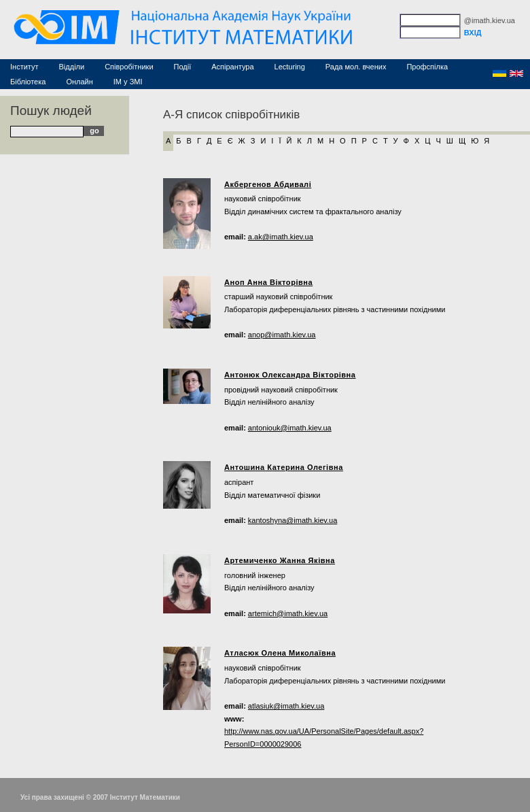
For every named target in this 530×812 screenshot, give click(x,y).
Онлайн (79, 82)
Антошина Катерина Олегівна (284, 467)
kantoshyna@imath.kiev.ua (293, 520)
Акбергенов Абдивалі (268, 184)
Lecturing (290, 67)
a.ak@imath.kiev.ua (281, 237)
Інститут (24, 67)
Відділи (72, 67)
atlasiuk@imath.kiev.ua (286, 706)
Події (183, 67)
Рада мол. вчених (356, 67)
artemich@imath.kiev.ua (288, 613)
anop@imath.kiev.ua (282, 335)
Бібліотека (28, 82)
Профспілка (427, 67)
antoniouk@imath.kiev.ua (290, 428)
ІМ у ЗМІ (128, 82)
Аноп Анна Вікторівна (268, 282)
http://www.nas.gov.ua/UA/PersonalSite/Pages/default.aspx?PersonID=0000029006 (324, 738)
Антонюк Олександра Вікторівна (290, 375)
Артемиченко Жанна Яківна (280, 560)
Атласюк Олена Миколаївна (280, 653)
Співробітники (129, 67)
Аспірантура (232, 67)
